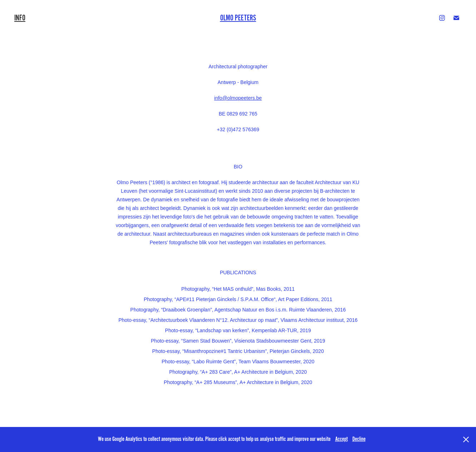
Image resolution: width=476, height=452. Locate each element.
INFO (20, 18)
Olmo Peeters (238, 18)
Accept (341, 439)
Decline (359, 439)
